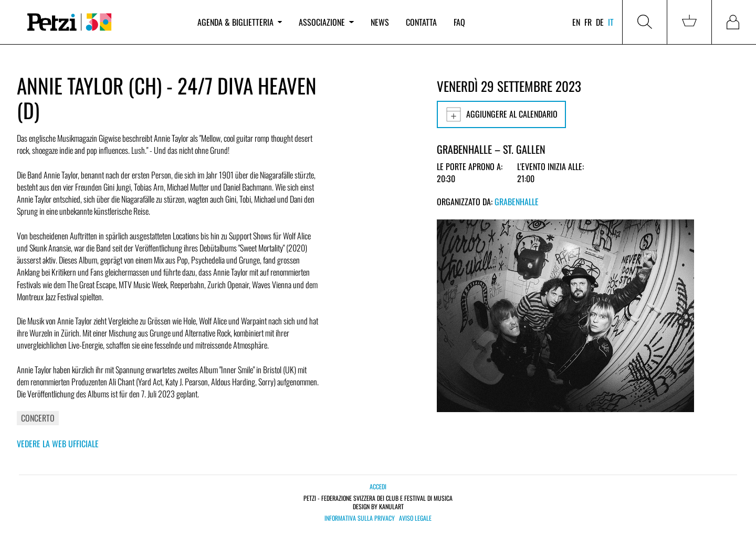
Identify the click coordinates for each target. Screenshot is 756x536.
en (576, 22)
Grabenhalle (517, 202)
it (611, 22)
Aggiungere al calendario (501, 114)
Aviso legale (415, 518)
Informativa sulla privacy (360, 518)
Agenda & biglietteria (240, 22)
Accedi (378, 486)
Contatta (421, 22)
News (380, 22)
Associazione (326, 22)
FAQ (459, 22)
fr (588, 22)
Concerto (38, 418)
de (600, 22)
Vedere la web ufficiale (58, 444)
